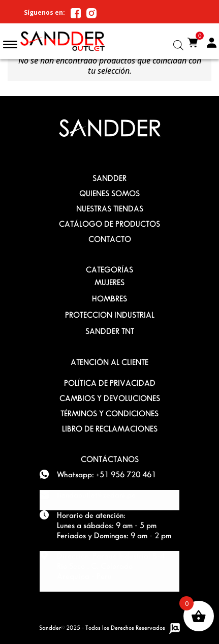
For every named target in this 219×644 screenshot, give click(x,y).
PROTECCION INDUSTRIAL (110, 315)
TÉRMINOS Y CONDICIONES (109, 413)
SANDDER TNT (110, 331)
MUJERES (109, 282)
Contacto (110, 239)
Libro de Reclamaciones (110, 429)
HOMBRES (109, 299)
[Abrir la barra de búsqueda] (178, 45)
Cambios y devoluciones (110, 398)
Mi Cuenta (211, 43)
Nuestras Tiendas (110, 209)
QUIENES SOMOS (109, 193)
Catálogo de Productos (109, 224)
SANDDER (109, 178)
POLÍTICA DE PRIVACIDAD (110, 383)
